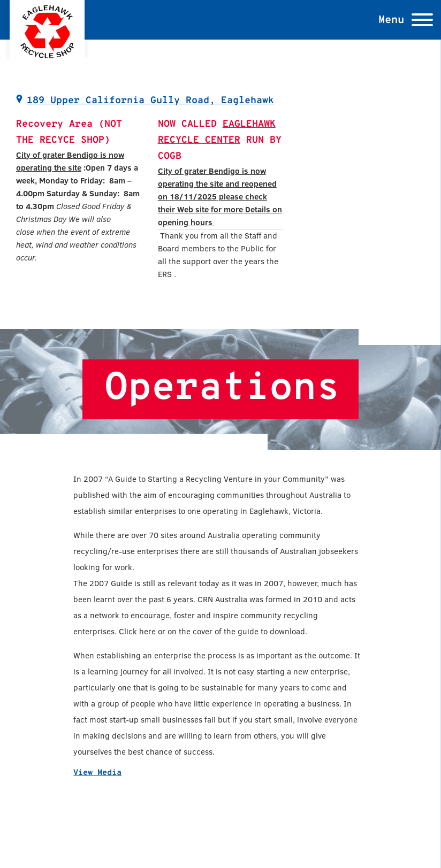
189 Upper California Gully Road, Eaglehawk (150, 101)
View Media (97, 773)
